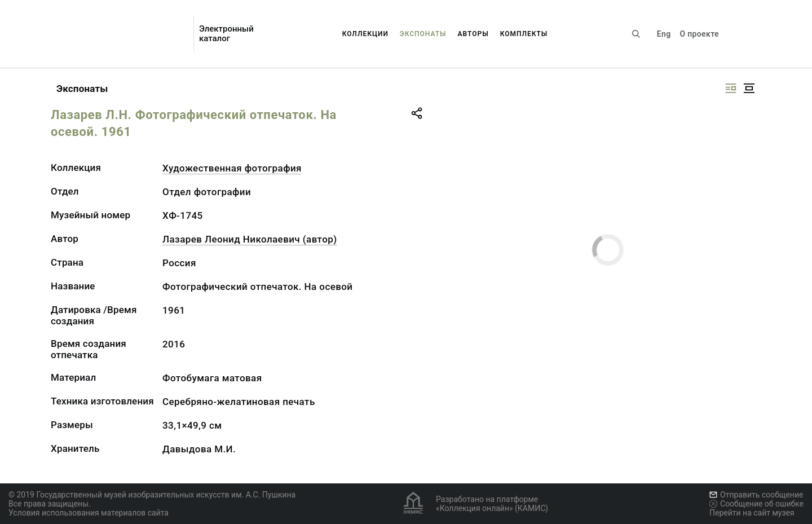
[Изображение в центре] (749, 88)
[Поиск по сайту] (636, 34)
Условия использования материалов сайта (89, 513)
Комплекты (524, 34)
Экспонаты (423, 34)
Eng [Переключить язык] (664, 34)
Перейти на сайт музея (752, 513)
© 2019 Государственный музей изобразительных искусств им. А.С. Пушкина (152, 495)
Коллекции (365, 34)
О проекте (699, 34)
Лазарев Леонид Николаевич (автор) (250, 239)
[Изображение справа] (731, 88)
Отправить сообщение (756, 495)
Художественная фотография (232, 168)
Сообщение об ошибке (756, 504)
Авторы (473, 34)
